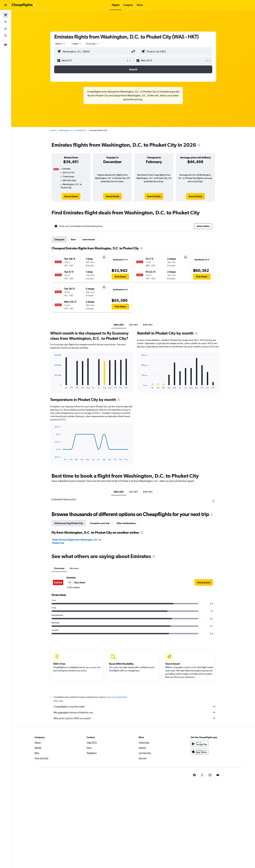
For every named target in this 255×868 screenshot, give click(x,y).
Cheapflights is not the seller (135, 707)
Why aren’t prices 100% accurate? (135, 718)
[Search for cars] (6, 29)
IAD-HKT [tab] (133, 325)
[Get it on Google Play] (200, 744)
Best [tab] (73, 239)
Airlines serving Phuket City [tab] (69, 523)
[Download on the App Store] (200, 752)
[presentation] (199, 145)
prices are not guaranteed (116, 697)
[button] (6, 5)
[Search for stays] (6, 22)
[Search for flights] (6, 15)
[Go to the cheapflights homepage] (24, 5)
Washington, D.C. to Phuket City (73, 130)
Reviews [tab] (74, 568)
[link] (71, 196)
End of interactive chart (53, 386)
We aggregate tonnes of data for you (135, 712)
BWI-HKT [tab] (148, 325)
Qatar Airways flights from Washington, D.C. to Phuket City (77, 541)
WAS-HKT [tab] (119, 325)
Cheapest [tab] (59, 239)
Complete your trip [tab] (100, 523)
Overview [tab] (59, 568)
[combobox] (60, 44)
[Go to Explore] (6, 35)
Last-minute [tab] (89, 239)
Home (53, 130)
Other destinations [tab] (126, 523)
